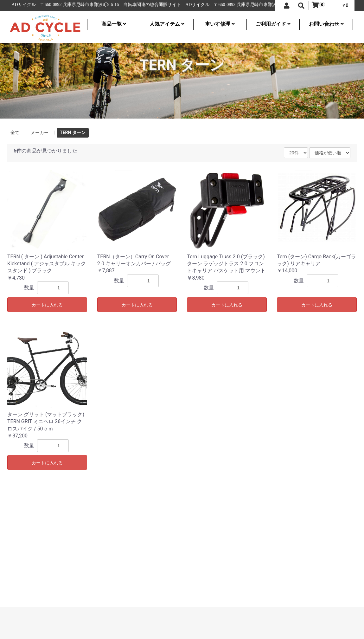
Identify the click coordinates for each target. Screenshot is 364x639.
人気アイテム (167, 24)
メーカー (40, 132)
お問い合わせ (326, 24)
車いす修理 (220, 24)
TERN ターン (73, 132)
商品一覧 (114, 24)
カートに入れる (47, 305)
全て (15, 132)
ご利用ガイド (273, 24)
